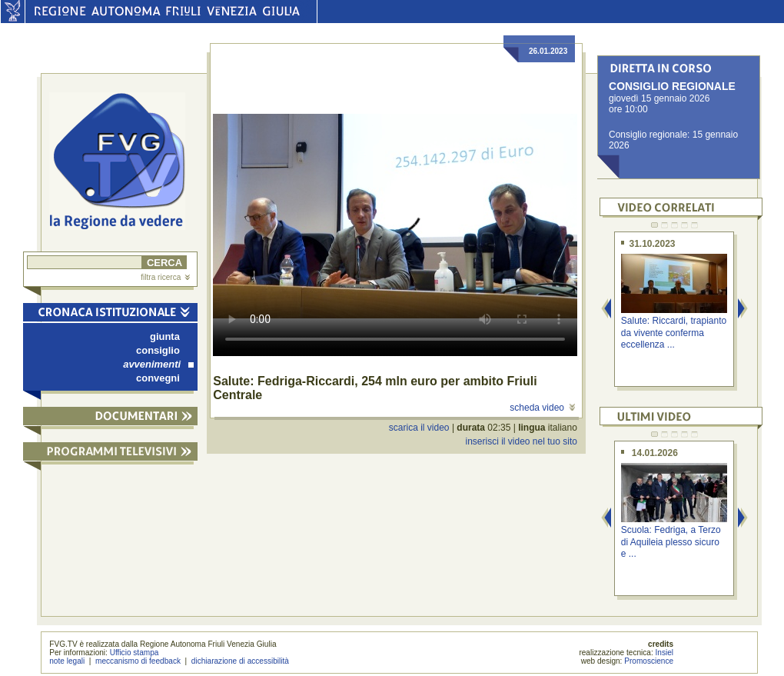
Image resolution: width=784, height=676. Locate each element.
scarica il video (419, 428)
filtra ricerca (165, 277)
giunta (165, 336)
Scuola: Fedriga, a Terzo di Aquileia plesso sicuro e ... (671, 542)
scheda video (542, 408)
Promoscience (649, 661)
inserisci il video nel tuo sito (521, 441)
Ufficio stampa (135, 653)
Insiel (665, 653)
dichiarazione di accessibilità (240, 661)
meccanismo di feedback (138, 661)
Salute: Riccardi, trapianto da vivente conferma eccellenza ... (674, 333)
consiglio (158, 350)
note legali (67, 661)
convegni (158, 378)
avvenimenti (158, 364)
